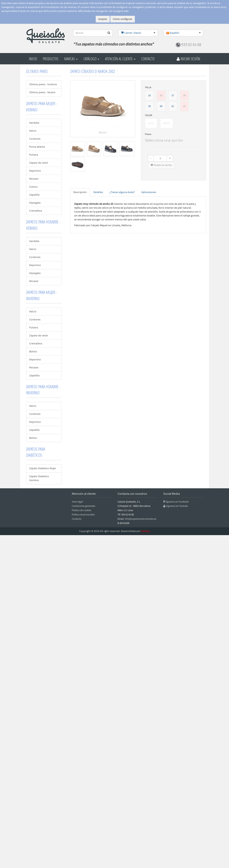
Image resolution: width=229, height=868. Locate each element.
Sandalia (34, 123)
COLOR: (149, 115)
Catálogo (91, 59)
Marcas (71, 59)
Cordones (35, 139)
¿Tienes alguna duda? (122, 192)
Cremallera (36, 211)
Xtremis (145, 531)
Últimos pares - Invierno (43, 84)
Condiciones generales (83, 506)
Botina (33, 352)
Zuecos (33, 187)
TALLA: (148, 87)
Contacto (148, 59)
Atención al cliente (120, 59)
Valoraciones (149, 192)
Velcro (33, 131)
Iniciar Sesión (188, 59)
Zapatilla (34, 195)
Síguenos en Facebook (177, 502)
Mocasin (34, 179)
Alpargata (35, 203)
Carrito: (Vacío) (131, 33)
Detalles (98, 192)
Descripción (80, 192)
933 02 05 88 (191, 45)
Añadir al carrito (161, 165)
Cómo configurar (123, 19)
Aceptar (103, 19)
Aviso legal (77, 502)
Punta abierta (37, 147)
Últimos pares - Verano (42, 92)
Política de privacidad (83, 515)
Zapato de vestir (39, 163)
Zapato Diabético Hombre (39, 478)
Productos (51, 59)
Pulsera (34, 155)
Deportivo (35, 171)
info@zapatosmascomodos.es (140, 519)
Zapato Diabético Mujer (43, 468)
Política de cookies (81, 510)
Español (173, 33)
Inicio (33, 59)
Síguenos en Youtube (177, 506)
